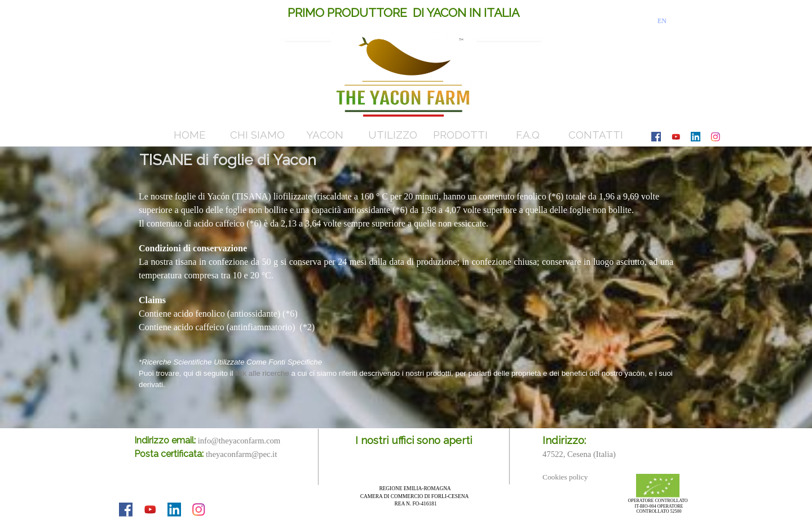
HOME (189, 135)
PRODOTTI (460, 135)
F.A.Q (528, 135)
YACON (325, 135)
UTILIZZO (393, 135)
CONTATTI (596, 135)
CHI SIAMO (257, 135)
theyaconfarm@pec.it (241, 454)
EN (662, 21)
